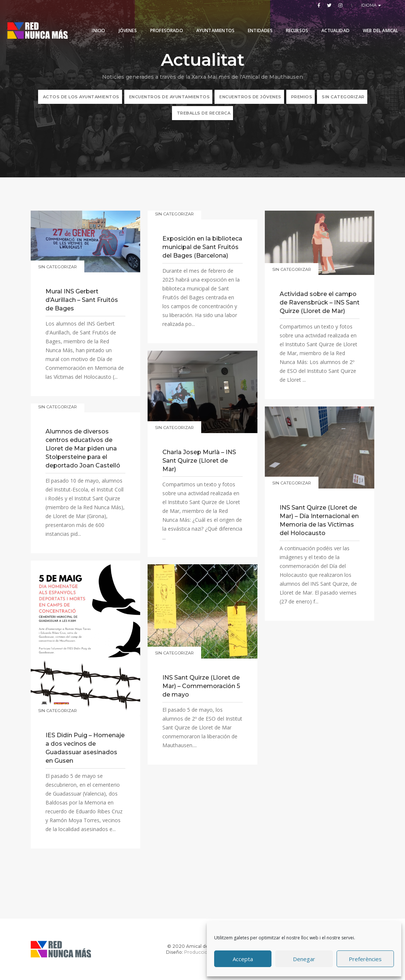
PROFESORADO (162, 23)
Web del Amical (105, 50)
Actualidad (331, 23)
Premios (302, 97)
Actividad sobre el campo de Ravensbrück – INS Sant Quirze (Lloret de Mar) (320, 302)
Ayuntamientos (211, 23)
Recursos (293, 23)
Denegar (304, 959)
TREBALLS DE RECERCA (204, 113)
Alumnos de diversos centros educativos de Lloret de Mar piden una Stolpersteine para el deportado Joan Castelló (83, 448)
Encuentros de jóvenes (250, 97)
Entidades (256, 23)
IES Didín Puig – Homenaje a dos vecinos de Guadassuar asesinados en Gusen (85, 748)
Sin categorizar (343, 97)
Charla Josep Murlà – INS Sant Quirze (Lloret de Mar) (199, 461)
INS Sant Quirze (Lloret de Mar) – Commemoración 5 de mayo (201, 686)
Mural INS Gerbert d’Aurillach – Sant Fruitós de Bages (82, 300)
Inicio (94, 23)
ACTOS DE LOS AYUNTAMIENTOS (81, 97)
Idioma (370, 5)
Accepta (243, 959)
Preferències (365, 959)
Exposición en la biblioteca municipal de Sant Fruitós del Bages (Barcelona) (202, 247)
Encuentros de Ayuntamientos (170, 97)
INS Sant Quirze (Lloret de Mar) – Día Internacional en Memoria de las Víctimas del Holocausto (319, 520)
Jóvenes (123, 23)
